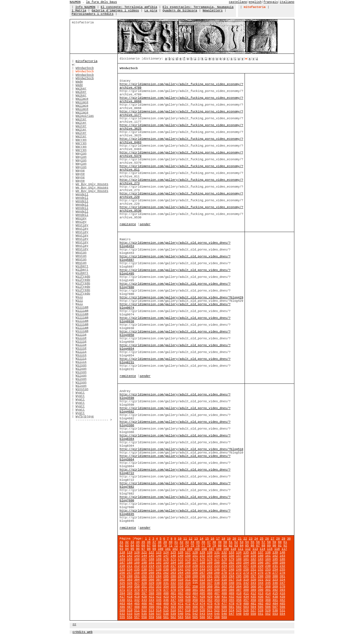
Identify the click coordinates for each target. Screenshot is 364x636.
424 (173, 597)
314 (210, 580)
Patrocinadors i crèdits (93, 14)
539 (173, 614)
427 (195, 597)
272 (239, 573)
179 (231, 559)
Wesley (81, 218)
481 (253, 604)
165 (130, 559)
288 (188, 576)
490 (151, 607)
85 (247, 545)
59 (274, 542)
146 (159, 556)
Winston (82, 389)
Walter (81, 119)
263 (173, 573)
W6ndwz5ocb (85, 68)
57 (263, 542)
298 (261, 576)
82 (231, 545)
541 (188, 614)
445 (159, 600)
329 (151, 583)
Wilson (81, 365)
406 (210, 593)
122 (151, 552)
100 (161, 549)
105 (197, 549)
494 (180, 607)
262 (166, 573)
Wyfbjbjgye (85, 417)
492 (166, 607)
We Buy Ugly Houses (92, 184)
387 (239, 590)
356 (180, 586)
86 (252, 545)
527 (253, 610)
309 (173, 580)
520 (202, 610)
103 (182, 549)
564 (188, 617)
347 (283, 583)
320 (253, 580)
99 (154, 549)
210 (122, 566)
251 (253, 569)
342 (246, 583)
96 (138, 549)
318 (239, 580)
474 (202, 604)
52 (236, 542)
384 (217, 590)
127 (188, 552)
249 (239, 569)
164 (122, 559)
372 (130, 590)
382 (202, 590)
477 (224, 604)
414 (268, 593)
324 (283, 580)
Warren (81, 140)
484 (275, 604)
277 (275, 573)
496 (195, 607)
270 (224, 573)
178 (224, 559)
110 (233, 549)
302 (122, 580)
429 (210, 597)
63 (127, 545)
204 (246, 563)
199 (210, 563)
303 (130, 580)
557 (137, 617)
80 (220, 545)
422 (159, 597)
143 (137, 556)
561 (166, 617)
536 (151, 614)
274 (253, 573)
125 (173, 552)
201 (224, 563)
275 (261, 573)
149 (180, 556)
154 (217, 556)
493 (173, 607)
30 (289, 539)
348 (122, 586)
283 (151, 576)
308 (166, 580)
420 (144, 597)
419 (137, 597)
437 (268, 597)
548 (239, 614)
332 (173, 583)
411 (246, 593)
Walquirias (85, 116)
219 (188, 566)
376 (159, 590)
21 (240, 539)
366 (253, 586)
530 (275, 610)
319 (246, 580)
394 (122, 593)
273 (246, 573)
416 (283, 593)
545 (217, 614)
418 (130, 597)
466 (144, 604)
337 (210, 583)
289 (195, 576)
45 (198, 542)
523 (224, 610)
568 (217, 617)
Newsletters (212, 11)
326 (130, 583)
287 (180, 576)
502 (239, 607)
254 (275, 569)
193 (166, 563)
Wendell (82, 194)
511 (137, 610)
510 (130, 610)
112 (248, 549)
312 (195, 580)
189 (137, 563)
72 (176, 545)
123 (159, 552)
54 (247, 542)
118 (122, 552)
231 (275, 566)
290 (202, 576)
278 (283, 573)
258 (137, 573)
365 (246, 586)
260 (151, 573)
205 (253, 563)
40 (170, 542)
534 (137, 614)
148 (173, 556)
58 (269, 542)
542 (195, 614)
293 (224, 576)
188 (130, 563)
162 (275, 556)
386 (231, 590)
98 (149, 549)
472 (188, 604)
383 (210, 590)
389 (253, 590)
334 (188, 583)
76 (198, 545)
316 (224, 580)
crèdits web (82, 632)
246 (217, 569)
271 (231, 573)
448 (180, 600)
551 (261, 614)
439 (283, 597)
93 (122, 549)
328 (144, 583)
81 (225, 545)
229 (261, 566)
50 (225, 542)
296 (246, 576)
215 (159, 566)
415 (275, 593)
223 (217, 566)
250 (246, 569)
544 (210, 614)
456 (239, 600)
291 (210, 576)
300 (275, 576)
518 (188, 610)
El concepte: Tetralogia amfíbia (129, 7)
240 (173, 569)
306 (151, 580)
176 (210, 559)
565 (195, 617)
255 (283, 569)
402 (180, 593)
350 (137, 586)
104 (190, 549)
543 (202, 614)
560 (159, 617)
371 (122, 590)
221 (202, 566)
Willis (81, 352)
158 (246, 556)
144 (144, 556)
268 (210, 573)
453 (217, 600)
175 (202, 559)
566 (202, 617)
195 (180, 563)
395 (130, 593)
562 (173, 617)
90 (274, 545)
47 (209, 542)
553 (275, 614)
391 (268, 590)
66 (143, 545)
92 (285, 545)
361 (217, 586)
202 (231, 563)
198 (202, 563)
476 (217, 604)
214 (151, 566)
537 (159, 614)
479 (239, 604)
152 (202, 556)
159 (253, 556)
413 (261, 593)
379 (180, 590)
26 (267, 539)
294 (231, 576)
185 (275, 559)
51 (231, 542)
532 (122, 614)
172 (180, 559)
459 (261, 600)
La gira (151, 11)
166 (137, 559)
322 (268, 580)
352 (151, 586)
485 (283, 604)
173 (188, 559)
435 (253, 597)
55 (252, 542)
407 (217, 593)
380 (188, 590)
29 (283, 539)
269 (217, 573)
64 (132, 545)
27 (273, 539)
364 (239, 586)
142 (130, 556)
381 (195, 590)
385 (224, 590)
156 (231, 556)
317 (231, 580)
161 (268, 556)
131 (217, 552)
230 (268, 566)
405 (202, 593)
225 (231, 566)
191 (151, 563)
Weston (81, 253)
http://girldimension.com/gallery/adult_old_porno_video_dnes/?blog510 (182, 449)
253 (268, 569)
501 (231, 607)
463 (122, 604)
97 (143, 549)
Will (79, 297)
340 (231, 583)
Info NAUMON (85, 7)
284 (159, 576)
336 (202, 583)
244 (202, 569)
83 (236, 545)
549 (246, 614)
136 (253, 552)
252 (261, 569)
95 (132, 549)
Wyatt (80, 393)
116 (277, 549)
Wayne (80, 171)
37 (154, 542)
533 (130, 614)
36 (149, 542)
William (82, 307)
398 (151, 593)
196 (188, 563)
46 (203, 542)
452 (210, 600)
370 (283, 586)
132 (224, 552)
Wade (79, 82)
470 (173, 604)
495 (188, 607)
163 (283, 556)
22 (245, 539)
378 (173, 590)
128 (195, 552)
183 (261, 559)
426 (188, 597)
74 (187, 545)
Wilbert (82, 266)
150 (188, 556)
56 (258, 542)
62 (122, 545)
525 (239, 610)
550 (253, 614)
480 (246, 604)
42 (182, 542)
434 (246, 597)
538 (166, 614)
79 (214, 545)
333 (180, 583)
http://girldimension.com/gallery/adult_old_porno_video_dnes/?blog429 (182, 298)
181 (246, 559)
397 (144, 593)
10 (180, 539)
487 (130, 607)
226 (239, 566)
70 (165, 545)
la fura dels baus (102, 2)
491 (159, 607)
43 (187, 542)
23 (251, 539)
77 (203, 545)
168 (151, 559)
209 (283, 563)
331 (166, 583)
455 (231, 600)
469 (166, 604)
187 (122, 563)
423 (166, 597)
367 (261, 586)
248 (231, 569)
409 (231, 593)
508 (283, 607)
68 (154, 545)
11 (185, 539)
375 (151, 590)
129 (202, 552)
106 (204, 549)
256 (122, 573)
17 (218, 539)
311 (188, 580)
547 (231, 614)
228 (253, 566)
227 (246, 566)
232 (283, 566)
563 (180, 617)
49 (220, 542)
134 (239, 552)
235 (137, 569)
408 (224, 593)
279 (122, 576)
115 (270, 549)
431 (224, 597)
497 (202, 607)
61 (285, 542)
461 (275, 600)
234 (130, 569)
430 (217, 597)
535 (144, 614)
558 (144, 617)
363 (231, 586)
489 (144, 607)
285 (166, 576)
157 (239, 556)
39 (165, 542)
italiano (287, 2)
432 (231, 597)
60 (280, 542)
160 (261, 556)
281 (137, 576)
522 (217, 610)
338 (217, 583)
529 (268, 610)
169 (159, 559)
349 (130, 586)
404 (195, 593)
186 (283, 559)
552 (268, 614)
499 (217, 607)
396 (137, 593)
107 (211, 549)
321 (261, 580)
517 (180, 610)
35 (143, 542)
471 (180, 604)
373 (137, 590)
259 (144, 573)
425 (180, 597)
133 (231, 552)
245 (210, 569)
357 (188, 586)
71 (170, 545)
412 (253, 593)
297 (253, 576)
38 (160, 542)
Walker (81, 89)
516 (173, 610)
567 (210, 617)
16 (213, 539)
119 (130, 552)
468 (159, 604)
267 (202, 573)
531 (283, 610)
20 (234, 539)
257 (130, 573)
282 (144, 576)
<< (74, 624)
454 (224, 600)
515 (166, 610)
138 (268, 552)
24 (256, 539)
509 (122, 610)
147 (166, 556)
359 (202, 586)
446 (166, 600)
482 (261, 604)
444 (151, 600)
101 (168, 549)
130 (210, 552)
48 (214, 542)
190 (144, 563)
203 (239, 563)
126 (180, 552)
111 (240, 549)
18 (223, 539)
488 (137, 607)
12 (191, 539)
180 (239, 559)
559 (151, 617)
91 (280, 545)
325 (122, 583)
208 (275, 563)
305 (144, 580)
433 (239, 597)
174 (195, 559)
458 (253, 600)
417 (122, 597)
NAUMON (75, 2)
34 (138, 542)
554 (283, 614)
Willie (81, 335)
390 (261, 590)
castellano (238, 2)
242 (188, 569)
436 (261, 597)
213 (144, 566)
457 (246, 600)
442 (137, 600)
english (255, 2)
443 (144, 600)
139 (275, 552)
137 (261, 552)
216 (166, 566)
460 (268, 600)
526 (246, 610)
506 (268, 607)
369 (275, 586)
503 (246, 607)
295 (239, 576)
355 (173, 586)
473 (195, 604)
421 (151, 597)
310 (180, 580)
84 (242, 545)
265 (188, 573)
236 (144, 569)
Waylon (81, 153)
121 (144, 552)
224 (224, 566)
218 (180, 566)
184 (268, 559)
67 (149, 545)
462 (283, 600)
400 (166, 593)
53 (242, 542)
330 (159, 583)
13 (196, 539)
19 (229, 539)
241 (180, 569)
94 (127, 549)
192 (159, 563)
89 (269, 545)
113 (255, 549)
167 (144, 559)
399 (159, 593)
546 (224, 614)
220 (195, 566)
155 (224, 556)
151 (195, 556)
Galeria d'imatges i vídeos (115, 11)
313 (202, 580)
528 (261, 610)
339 (224, 583)
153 (210, 556)
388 (246, 590)
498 (210, 607)
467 (151, 604)
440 (122, 600)
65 (138, 545)
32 (127, 542)
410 (239, 593)
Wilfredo (83, 276)
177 (217, 559)
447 (173, 600)
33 (132, 542)
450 (195, 600)
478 (231, 604)
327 (137, 583)
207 (268, 563)
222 (210, 566)
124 (166, 552)
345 (268, 583)
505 (261, 607)
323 (275, 580)
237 (151, 569)
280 (130, 576)
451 (202, 600)
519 (195, 610)
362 (224, 586)
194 (173, 563)
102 (175, 549)
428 (202, 597)
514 (159, 610)
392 (275, 590)
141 (122, 556)
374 (144, 590)
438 (275, 597)
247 (224, 569)
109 (226, 549)
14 (201, 539)
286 (173, 576)
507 (275, 607)
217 (173, 566)
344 (261, 583)
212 (137, 566)
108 (219, 549)
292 (217, 576)
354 (166, 586)
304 (137, 580)
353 (159, 586)
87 (258, 545)
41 (176, 542)
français (271, 2)
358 (195, 586)
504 (253, 607)
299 (268, 576)
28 (278, 539)
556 (130, 617)
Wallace (82, 99)
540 (180, 614)
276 (268, 573)
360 (210, 586)
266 (195, 573)
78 (209, 545)
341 (239, 583)
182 (253, 559)
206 (261, 563)
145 (151, 556)
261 (159, 573)
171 (173, 559)
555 (122, 617)
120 (137, 552)
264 (180, 573)
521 (210, 610)
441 (130, 600)
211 (130, 566)
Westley (82, 225)
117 (284, 549)
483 (268, 604)
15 (207, 539)
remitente (128, 224)
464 (130, 604)
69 (160, 545)
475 (210, 604)
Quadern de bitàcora (180, 11)
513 (151, 610)
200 (217, 563)
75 (192, 545)
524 (231, 610)
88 (263, 545)
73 (182, 545)
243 (195, 569)
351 (144, 586)
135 (246, 552)
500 (224, 607)
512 (144, 610)
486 (122, 607)
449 (188, 600)
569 (224, 617)
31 (122, 542)
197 (195, 563)
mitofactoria (87, 61)
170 (166, 559)
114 (262, 549)
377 (166, 590)
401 (173, 593)
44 (192, 542)
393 (283, 590)
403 (188, 593)
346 (275, 583)
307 (159, 580)
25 (261, 539)
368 (268, 586)
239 (166, 569)
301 (283, 576)
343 (253, 583)
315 (217, 580)
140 (283, 552)
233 (122, 569)
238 (159, 569)
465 (137, 604)
